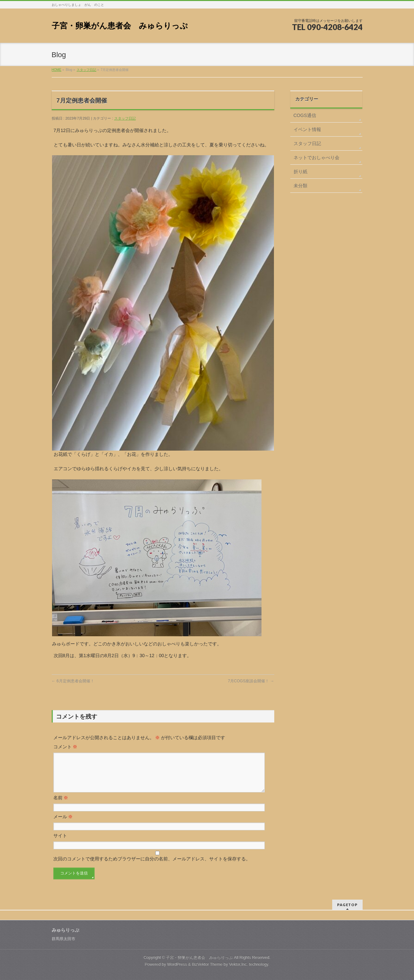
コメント (65, 747)
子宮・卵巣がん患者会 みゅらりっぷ (120, 26)
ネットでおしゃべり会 (316, 158)
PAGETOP (347, 904)
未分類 (300, 186)
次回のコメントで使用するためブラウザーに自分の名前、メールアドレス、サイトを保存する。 (152, 867)
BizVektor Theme (207, 963)
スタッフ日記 (86, 70)
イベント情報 (307, 129)
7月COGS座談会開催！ (251, 681)
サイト (60, 843)
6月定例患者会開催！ (73, 681)
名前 (61, 806)
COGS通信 (305, 115)
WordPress (177, 963)
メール (63, 824)
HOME (57, 70)
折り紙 (300, 172)
